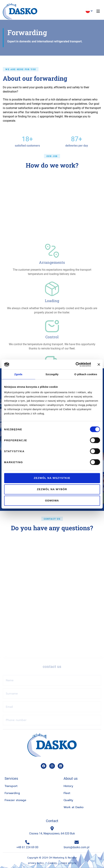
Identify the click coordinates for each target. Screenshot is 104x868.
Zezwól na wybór (52, 489)
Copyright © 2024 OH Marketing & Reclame (52, 858)
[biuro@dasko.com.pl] (77, 842)
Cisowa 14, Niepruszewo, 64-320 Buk (52, 833)
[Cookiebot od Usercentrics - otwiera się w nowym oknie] (75, 364)
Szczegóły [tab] (52, 374)
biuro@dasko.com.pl (77, 847)
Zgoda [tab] (18, 374)
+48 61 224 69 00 (27, 847)
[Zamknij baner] (99, 364)
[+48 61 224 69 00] (27, 842)
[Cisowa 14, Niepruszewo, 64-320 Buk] (52, 828)
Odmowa (52, 500)
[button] (98, 11)
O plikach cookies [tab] (86, 374)
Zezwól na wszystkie (52, 478)
